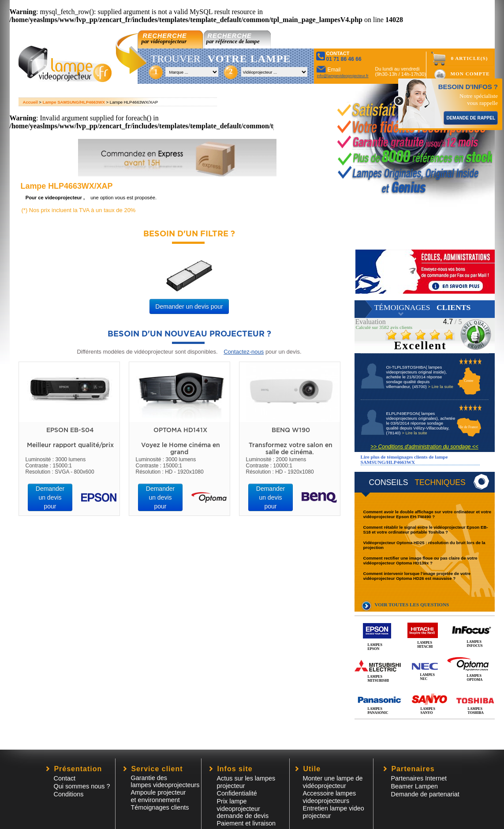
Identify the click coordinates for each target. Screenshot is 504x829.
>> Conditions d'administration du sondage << (424, 447)
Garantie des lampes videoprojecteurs (165, 781)
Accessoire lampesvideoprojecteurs (330, 797)
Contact (65, 778)
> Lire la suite (440, 386)
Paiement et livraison (246, 823)
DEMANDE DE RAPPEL (471, 118)
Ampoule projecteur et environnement (159, 796)
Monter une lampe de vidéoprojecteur (333, 782)
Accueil (30, 102)
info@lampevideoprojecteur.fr (343, 76)
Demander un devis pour (189, 306)
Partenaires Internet (419, 778)
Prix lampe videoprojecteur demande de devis (243, 808)
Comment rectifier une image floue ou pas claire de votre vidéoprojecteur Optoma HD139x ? (420, 560)
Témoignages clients (160, 807)
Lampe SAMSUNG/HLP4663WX (74, 102)
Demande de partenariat (425, 794)
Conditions (69, 794)
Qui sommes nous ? (82, 786)
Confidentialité (237, 793)
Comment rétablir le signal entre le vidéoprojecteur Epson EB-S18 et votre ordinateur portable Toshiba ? (426, 530)
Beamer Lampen (414, 786)
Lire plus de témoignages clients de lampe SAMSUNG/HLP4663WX (404, 459)
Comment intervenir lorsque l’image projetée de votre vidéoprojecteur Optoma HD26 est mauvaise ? (417, 576)
